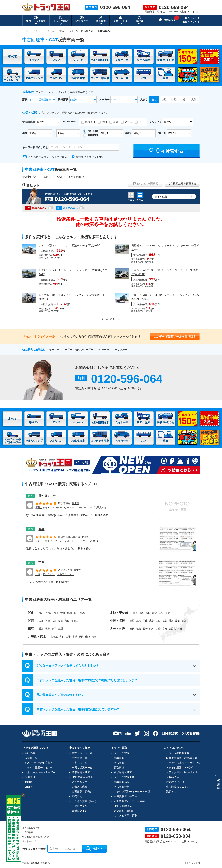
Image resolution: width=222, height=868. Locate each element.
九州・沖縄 (118, 629)
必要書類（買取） (124, 811)
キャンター (56, 507)
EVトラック (82, 19)
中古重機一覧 (80, 758)
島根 (139, 621)
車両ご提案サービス (83, 768)
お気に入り (167, 20)
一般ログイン (190, 18)
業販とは (171, 792)
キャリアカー (120, 350)
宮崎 (165, 629)
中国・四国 (118, 621)
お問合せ (30, 782)
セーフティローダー (61, 350)
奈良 (67, 621)
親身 (41, 529)
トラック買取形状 (124, 777)
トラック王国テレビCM (38, 768)
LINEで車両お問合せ (84, 777)
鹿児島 (172, 629)
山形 (88, 637)
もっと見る (111, 319)
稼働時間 (93, 135)
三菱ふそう (41, 507)
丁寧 (41, 563)
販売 (31, 496)
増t (184, 100)
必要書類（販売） (82, 792)
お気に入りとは (175, 782)
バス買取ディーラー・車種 (129, 801)
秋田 (81, 637)
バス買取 (119, 763)
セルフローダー (84, 350)
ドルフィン (49, 574)
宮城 (75, 637)
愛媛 (178, 621)
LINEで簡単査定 (123, 806)
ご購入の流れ (80, 787)
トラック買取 (122, 753)
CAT (60, 177)
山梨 (161, 613)
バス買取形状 (122, 787)
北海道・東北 (37, 637)
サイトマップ (29, 841)
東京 (41, 613)
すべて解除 (75, 177)
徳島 (165, 621)
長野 (168, 613)
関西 (31, 621)
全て (154, 100)
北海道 (85, 537)
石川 (135, 613)
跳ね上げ (90, 122)
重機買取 (119, 758)
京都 (54, 621)
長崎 (145, 629)
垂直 (116, 122)
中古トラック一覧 (82, 753)
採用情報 (30, 777)
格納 (104, 122)
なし (141, 122)
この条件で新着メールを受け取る (48, 157)
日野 (38, 574)
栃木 (76, 613)
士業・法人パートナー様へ (40, 772)
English (29, 787)
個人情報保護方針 (31, 828)
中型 (174, 100)
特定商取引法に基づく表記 (36, 837)
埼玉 (56, 613)
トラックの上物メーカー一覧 (183, 763)
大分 (158, 629)
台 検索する (167, 151)
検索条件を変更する (182, 184)
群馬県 (76, 503)
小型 (164, 100)
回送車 (47, 177)
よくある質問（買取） (127, 816)
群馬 (82, 613)
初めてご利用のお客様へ (39, 763)
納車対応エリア (81, 772)
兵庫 (48, 621)
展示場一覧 (31, 758)
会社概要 (30, 753)
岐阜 (48, 629)
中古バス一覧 (80, 763)
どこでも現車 (80, 782)
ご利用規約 (28, 833)
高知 (184, 621)
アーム (128, 122)
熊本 (152, 629)
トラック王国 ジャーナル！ (182, 772)
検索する (94, 849)
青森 (62, 637)
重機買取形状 (122, 782)
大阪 (41, 621)
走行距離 (93, 131)
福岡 (132, 629)
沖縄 (180, 629)
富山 (148, 613)
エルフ (49, 541)
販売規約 (77, 796)
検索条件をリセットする (90, 157)
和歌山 (75, 621)
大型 (194, 100)
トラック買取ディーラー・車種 (132, 792)
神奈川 (49, 613)
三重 (60, 629)
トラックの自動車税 (178, 753)
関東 (31, 613)
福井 (142, 613)
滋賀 (60, 621)
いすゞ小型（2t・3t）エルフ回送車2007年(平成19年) (69, 246)
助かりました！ (49, 496)
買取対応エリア (123, 772)
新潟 (155, 613)
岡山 (145, 621)
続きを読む (102, 515)
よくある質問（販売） (85, 801)
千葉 (63, 613)
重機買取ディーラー (125, 796)
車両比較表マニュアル (179, 787)
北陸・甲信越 (119, 613)
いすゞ (39, 541)
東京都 (77, 570)
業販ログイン (190, 22)
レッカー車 (103, 350)
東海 (31, 629)
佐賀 (139, 629)
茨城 (69, 613)
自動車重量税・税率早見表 (182, 758)
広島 (152, 621)
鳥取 (132, 621)
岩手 (68, 637)
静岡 (54, 629)
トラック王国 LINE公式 (180, 768)
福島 (94, 637)
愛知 (41, 629)
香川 (171, 621)
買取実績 (119, 768)
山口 (158, 621)
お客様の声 (173, 777)
